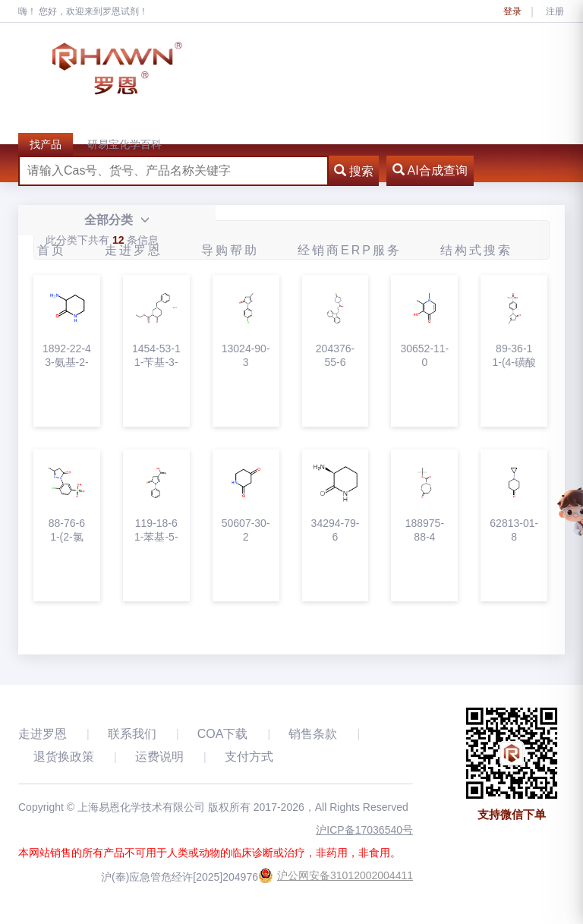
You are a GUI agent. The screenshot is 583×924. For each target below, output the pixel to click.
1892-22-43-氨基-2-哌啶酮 (67, 356)
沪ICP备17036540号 (364, 830)
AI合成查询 (430, 170)
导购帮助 (230, 250)
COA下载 (223, 734)
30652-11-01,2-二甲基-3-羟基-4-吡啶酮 (424, 356)
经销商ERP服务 (350, 250)
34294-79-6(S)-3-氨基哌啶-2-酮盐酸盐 (336, 530)
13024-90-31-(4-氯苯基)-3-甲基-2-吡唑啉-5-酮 (246, 356)
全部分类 (117, 220)
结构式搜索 (476, 250)
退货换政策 (64, 757)
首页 (52, 250)
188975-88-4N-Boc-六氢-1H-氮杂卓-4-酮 (425, 530)
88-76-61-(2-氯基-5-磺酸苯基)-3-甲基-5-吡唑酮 (67, 530)
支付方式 (249, 757)
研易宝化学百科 (124, 144)
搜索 (354, 171)
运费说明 (159, 757)
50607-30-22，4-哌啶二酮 (246, 530)
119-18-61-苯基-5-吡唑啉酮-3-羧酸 (156, 530)
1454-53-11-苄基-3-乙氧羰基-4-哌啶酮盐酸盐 (156, 356)
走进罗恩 (134, 250)
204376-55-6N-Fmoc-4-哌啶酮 (335, 356)
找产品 (46, 144)
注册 (555, 11)
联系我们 (132, 734)
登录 (512, 11)
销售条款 (313, 734)
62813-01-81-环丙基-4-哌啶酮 (514, 530)
